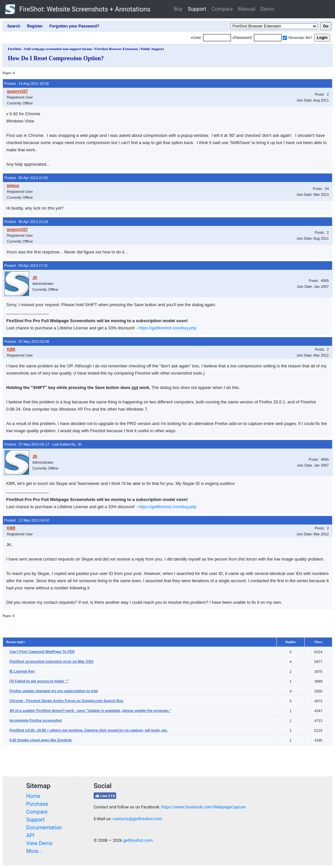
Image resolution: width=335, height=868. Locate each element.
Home (33, 796)
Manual (247, 9)
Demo (267, 9)
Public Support (152, 49)
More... (34, 851)
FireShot (78, 9)
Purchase (37, 804)
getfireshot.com (138, 840)
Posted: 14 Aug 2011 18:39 (26, 83)
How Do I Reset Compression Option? (56, 58)
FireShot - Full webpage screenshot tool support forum (50, 49)
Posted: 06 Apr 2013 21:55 (26, 178)
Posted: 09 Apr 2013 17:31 (26, 266)
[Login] (217, 38)
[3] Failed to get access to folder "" (39, 681)
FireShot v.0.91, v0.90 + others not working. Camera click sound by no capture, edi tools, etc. (89, 730)
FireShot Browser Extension (116, 49)
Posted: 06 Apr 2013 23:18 (26, 222)
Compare (222, 9)
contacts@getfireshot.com (137, 819)
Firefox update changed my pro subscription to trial (54, 691)
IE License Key (22, 671)
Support (197, 9)
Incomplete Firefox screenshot (36, 720)
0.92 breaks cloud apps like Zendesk (41, 740)
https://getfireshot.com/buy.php (168, 328)
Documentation (44, 828)
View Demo (39, 843)
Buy (178, 9)
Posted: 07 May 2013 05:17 (27, 444)
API (30, 835)
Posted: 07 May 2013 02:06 (27, 342)
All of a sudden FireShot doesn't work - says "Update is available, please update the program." (90, 711)
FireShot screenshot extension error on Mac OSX (52, 661)
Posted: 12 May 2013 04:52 (27, 520)
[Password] (268, 38)
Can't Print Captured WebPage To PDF (42, 652)
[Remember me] (285, 38)
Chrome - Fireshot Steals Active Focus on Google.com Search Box (66, 701)
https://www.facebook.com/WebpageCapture (203, 807)
